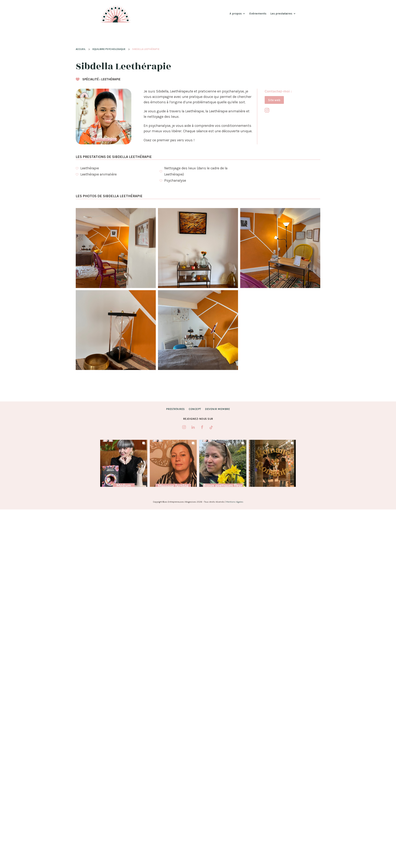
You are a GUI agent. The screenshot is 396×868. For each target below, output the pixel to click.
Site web (274, 100)
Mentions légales (235, 502)
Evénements (258, 13)
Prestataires (175, 409)
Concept (195, 409)
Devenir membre (217, 409)
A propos (236, 13)
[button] (124, 463)
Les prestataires (281, 13)
